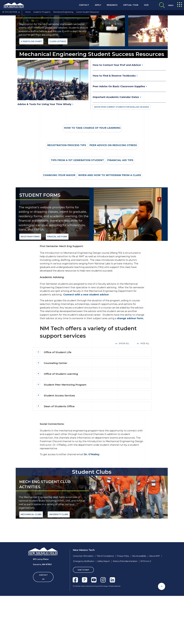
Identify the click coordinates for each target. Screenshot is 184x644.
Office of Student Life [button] (58, 405)
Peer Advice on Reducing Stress (113, 197)
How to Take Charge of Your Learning (92, 180)
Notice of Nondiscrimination (125, 614)
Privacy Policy (123, 608)
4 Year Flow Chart (31, 94)
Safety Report (104, 614)
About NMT (155, 608)
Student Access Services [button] (59, 448)
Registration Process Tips (67, 197)
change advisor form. (130, 371)
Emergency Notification (84, 614)
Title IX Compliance (105, 608)
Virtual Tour (131, 5)
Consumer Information (83, 608)
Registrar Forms (30, 289)
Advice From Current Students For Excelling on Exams (122, 159)
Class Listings (58, 94)
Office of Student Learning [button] (61, 426)
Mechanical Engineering (63, 13)
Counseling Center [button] (56, 415)
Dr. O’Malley (92, 507)
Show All (124, 396)
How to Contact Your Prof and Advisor (117, 117)
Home (28, 13)
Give (146, 5)
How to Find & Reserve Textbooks (114, 128)
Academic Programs (42, 13)
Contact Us (43, 629)
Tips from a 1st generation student (77, 212)
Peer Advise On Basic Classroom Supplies (119, 139)
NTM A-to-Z (146, 614)
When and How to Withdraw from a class (110, 227)
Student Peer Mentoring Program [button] (65, 437)
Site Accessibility (139, 608)
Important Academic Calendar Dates (116, 149)
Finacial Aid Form (57, 289)
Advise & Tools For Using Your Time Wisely (44, 156)
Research (112, 5)
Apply (98, 5)
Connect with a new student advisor (86, 347)
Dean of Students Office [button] (59, 459)
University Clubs (59, 567)
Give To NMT (83, 622)
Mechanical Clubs (31, 567)
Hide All (145, 396)
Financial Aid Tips (120, 212)
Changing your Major (59, 227)
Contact (84, 5)
